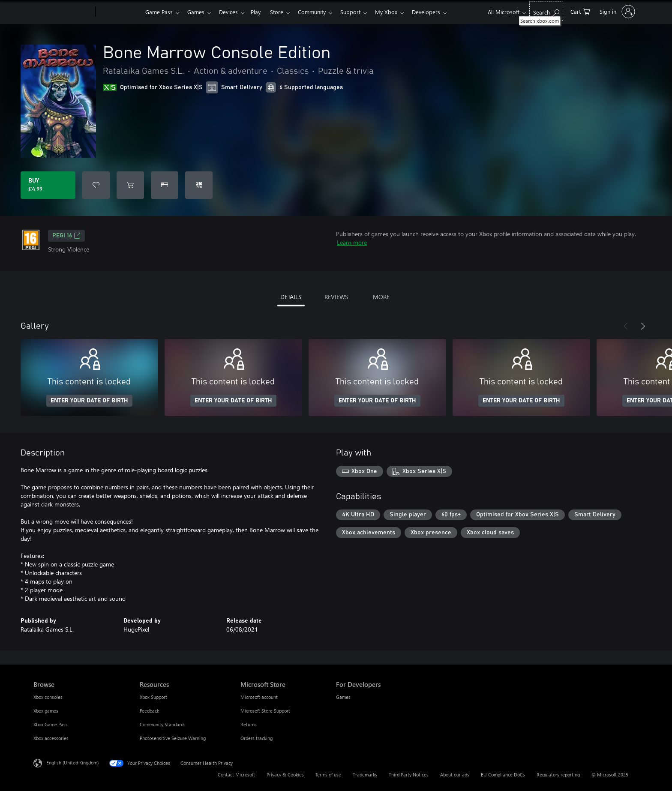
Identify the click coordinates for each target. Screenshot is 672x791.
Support (361, 12)
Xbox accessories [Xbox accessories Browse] (51, 738)
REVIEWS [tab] (336, 297)
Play (261, 12)
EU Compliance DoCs (503, 775)
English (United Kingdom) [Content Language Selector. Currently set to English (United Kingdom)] (72, 763)
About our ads (455, 775)
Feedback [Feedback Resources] (149, 711)
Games (198, 12)
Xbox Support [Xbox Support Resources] (153, 697)
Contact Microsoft (236, 775)
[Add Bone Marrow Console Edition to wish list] (96, 185)
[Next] (643, 326)
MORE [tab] (381, 297)
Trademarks (365, 775)
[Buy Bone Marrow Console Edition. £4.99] (48, 185)
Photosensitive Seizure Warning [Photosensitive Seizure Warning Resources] (173, 738)
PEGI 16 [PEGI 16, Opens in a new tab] (66, 236)
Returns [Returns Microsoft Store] (249, 724)
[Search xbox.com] (546, 11)
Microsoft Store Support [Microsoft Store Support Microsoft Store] (265, 711)
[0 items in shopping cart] (580, 11)
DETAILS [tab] (291, 297)
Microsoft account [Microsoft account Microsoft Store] (259, 697)
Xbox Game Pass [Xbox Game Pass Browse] (51, 724)
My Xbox (398, 12)
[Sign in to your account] (616, 12)
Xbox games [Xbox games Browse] (46, 711)
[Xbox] (119, 12)
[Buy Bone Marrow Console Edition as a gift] (165, 185)
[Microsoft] (63, 12)
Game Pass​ (159, 12)
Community (320, 12)
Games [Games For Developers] (343, 697)
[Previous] (626, 326)
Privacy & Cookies (285, 775)
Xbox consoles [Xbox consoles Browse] (48, 697)
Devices (232, 12)
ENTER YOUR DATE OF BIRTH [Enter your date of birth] (89, 401)
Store (283, 12)
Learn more (352, 242)
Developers (440, 12)
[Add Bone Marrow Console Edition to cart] (130, 185)
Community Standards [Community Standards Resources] (163, 724)
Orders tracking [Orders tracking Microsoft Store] (256, 738)
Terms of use (328, 775)
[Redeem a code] (199, 185)
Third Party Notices (409, 775)
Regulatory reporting (558, 775)
